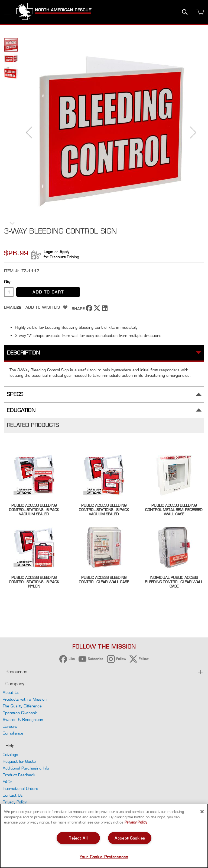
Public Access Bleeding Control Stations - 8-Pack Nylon (34, 582)
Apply (64, 252)
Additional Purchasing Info (26, 768)
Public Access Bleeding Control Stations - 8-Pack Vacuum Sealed (104, 510)
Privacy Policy (15, 802)
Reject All (78, 838)
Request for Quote (19, 761)
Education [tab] (21, 410)
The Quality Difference (22, 706)
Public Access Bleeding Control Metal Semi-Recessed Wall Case (174, 510)
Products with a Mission (25, 699)
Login (48, 252)
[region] (104, 836)
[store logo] (54, 12)
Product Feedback (19, 775)
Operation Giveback (20, 713)
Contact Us (13, 795)
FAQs (8, 782)
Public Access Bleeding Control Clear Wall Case (104, 580)
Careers (10, 726)
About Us (11, 692)
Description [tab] (23, 353)
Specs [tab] (15, 394)
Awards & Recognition (23, 719)
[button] (29, 132)
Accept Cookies (130, 838)
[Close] (202, 812)
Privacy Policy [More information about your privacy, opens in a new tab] (136, 822)
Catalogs (10, 754)
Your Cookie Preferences (104, 857)
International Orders (20, 788)
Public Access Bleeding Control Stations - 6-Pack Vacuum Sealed (34, 510)
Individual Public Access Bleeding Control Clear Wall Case (174, 582)
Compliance (13, 733)
